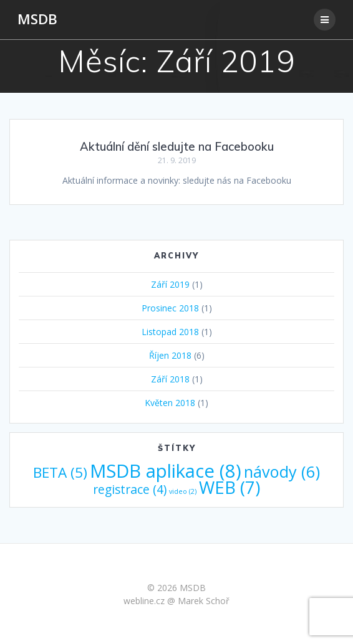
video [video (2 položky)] (183, 491)
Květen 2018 (170, 403)
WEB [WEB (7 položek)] (230, 487)
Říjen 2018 (170, 355)
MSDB (37, 19)
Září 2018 (170, 379)
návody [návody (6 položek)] (282, 471)
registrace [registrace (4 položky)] (130, 489)
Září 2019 (170, 284)
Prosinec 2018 (170, 308)
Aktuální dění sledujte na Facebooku (177, 147)
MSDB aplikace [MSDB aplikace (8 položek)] (166, 471)
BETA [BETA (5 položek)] (60, 472)
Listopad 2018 (170, 332)
